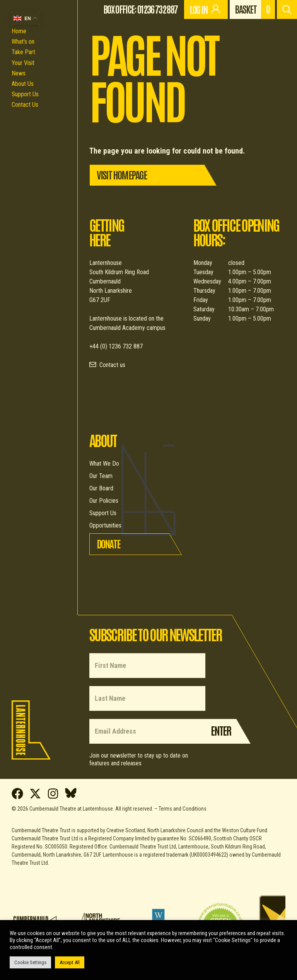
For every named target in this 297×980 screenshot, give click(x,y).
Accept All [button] (70, 962)
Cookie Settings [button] (30, 962)
